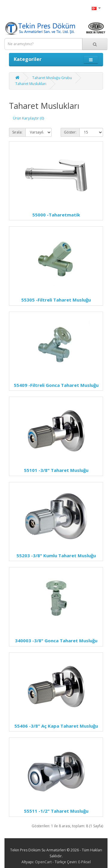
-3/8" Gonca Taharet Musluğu (56, 641)
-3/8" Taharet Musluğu (56, 470)
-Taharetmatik (56, 215)
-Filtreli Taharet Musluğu (56, 300)
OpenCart (43, 862)
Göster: (70, 132)
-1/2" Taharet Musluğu (56, 811)
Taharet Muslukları (31, 84)
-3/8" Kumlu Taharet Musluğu (56, 555)
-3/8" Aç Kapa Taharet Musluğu (56, 726)
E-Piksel (85, 862)
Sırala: (17, 132)
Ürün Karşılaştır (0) (28, 118)
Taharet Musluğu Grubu (52, 78)
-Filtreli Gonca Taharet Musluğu (56, 385)
